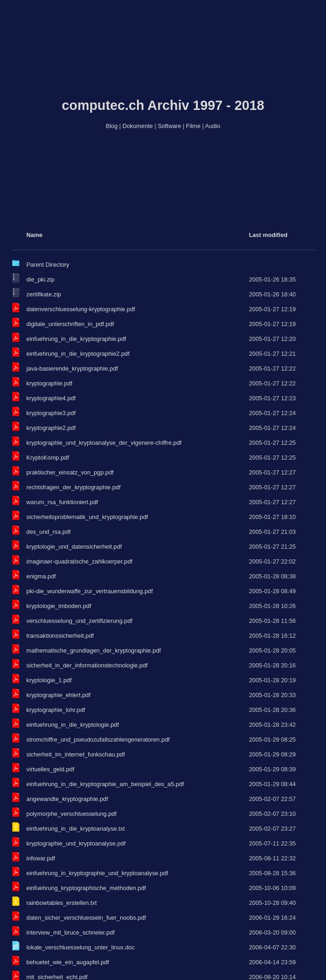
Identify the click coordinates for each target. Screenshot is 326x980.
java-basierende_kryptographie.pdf (72, 368)
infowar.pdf (41, 858)
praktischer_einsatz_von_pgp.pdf (70, 472)
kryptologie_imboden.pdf (59, 606)
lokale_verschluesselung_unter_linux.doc (81, 947)
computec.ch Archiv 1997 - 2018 (163, 105)
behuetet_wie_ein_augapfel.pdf (68, 962)
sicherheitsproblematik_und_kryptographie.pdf (87, 517)
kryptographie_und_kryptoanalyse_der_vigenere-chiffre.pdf (104, 443)
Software (170, 126)
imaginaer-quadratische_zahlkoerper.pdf (79, 561)
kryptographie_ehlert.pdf (59, 695)
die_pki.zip (40, 279)
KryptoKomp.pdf (48, 458)
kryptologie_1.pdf (49, 680)
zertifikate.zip (44, 294)
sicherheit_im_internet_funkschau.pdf (76, 754)
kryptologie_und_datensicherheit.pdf (74, 547)
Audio (213, 126)
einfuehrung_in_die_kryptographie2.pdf (78, 354)
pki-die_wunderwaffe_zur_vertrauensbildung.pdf (90, 591)
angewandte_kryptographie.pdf (67, 799)
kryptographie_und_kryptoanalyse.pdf (76, 843)
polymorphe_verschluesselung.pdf (72, 814)
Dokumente (138, 126)
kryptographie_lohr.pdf (56, 710)
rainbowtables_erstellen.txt (62, 903)
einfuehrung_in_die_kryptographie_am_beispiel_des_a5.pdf (105, 784)
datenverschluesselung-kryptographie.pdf (81, 309)
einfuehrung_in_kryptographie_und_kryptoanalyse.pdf (97, 873)
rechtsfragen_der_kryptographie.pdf (74, 487)
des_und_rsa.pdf (49, 532)
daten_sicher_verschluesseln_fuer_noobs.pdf (86, 918)
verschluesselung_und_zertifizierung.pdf (79, 621)
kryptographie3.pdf (51, 413)
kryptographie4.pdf (51, 398)
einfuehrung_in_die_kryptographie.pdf (76, 339)
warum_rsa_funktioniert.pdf (62, 502)
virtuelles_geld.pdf (50, 769)
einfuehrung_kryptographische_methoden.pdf (86, 888)
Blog (112, 126)
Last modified (268, 235)
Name (35, 235)
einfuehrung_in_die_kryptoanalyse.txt (76, 829)
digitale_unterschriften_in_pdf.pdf (70, 324)
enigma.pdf (41, 576)
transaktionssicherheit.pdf (60, 636)
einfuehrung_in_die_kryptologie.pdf (73, 725)
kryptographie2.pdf (51, 428)
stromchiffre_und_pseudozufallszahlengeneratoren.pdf (98, 740)
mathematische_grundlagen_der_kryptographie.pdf (94, 650)
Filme (193, 126)
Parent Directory (48, 265)
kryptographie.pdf (49, 383)
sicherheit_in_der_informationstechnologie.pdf (87, 665)
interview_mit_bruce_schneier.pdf (71, 932)
